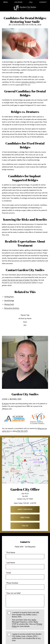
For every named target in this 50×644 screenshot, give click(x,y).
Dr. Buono (5, 404)
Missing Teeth (9, 304)
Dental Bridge (9, 301)
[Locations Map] (25, 461)
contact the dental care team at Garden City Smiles (20, 280)
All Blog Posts (9, 297)
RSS (25, 325)
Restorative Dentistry (12, 308)
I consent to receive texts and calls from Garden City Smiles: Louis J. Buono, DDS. (27, 619)
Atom (25, 322)
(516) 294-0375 (22, 431)
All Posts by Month (25, 319)
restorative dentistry (28, 82)
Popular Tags (25, 315)
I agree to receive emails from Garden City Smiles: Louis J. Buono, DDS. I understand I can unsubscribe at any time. (27, 637)
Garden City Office (25, 489)
